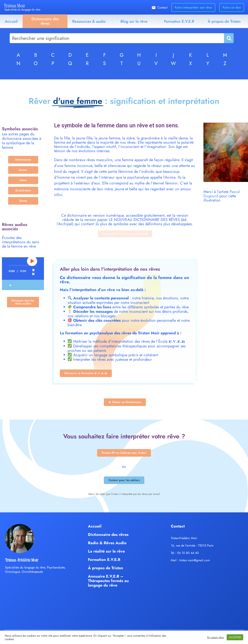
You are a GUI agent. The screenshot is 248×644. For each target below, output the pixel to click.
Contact (162, 7)
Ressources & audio (89, 21)
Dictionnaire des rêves (45, 21)
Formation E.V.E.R (179, 21)
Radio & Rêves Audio (107, 543)
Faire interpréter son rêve (193, 7)
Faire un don (232, 7)
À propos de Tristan (106, 568)
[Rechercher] (229, 38)
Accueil (11, 21)
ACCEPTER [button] (235, 637)
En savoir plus (216, 637)
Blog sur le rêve (134, 21)
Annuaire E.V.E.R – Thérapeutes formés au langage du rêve (108, 581)
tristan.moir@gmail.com (195, 560)
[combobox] (117, 38)
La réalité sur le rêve (106, 551)
